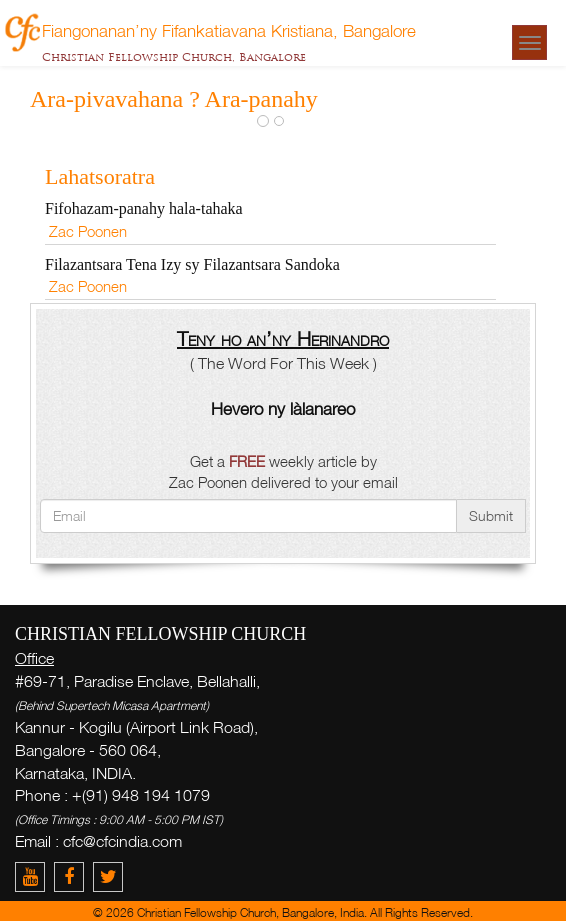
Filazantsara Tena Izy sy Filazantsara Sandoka (192, 264)
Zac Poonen (88, 231)
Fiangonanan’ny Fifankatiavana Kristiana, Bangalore (229, 30)
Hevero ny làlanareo (283, 408)
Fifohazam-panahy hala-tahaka (144, 208)
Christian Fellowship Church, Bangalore (174, 57)
